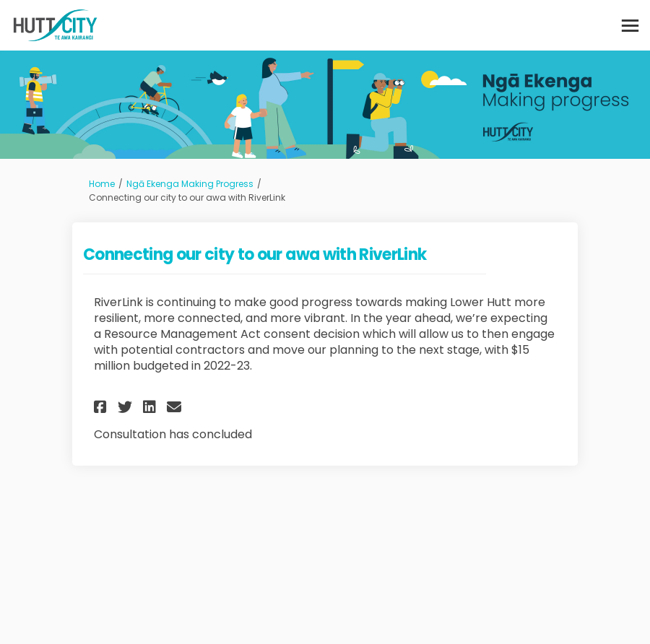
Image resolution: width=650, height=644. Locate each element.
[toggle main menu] (630, 26)
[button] (102, 407)
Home (102, 184)
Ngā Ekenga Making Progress (190, 184)
